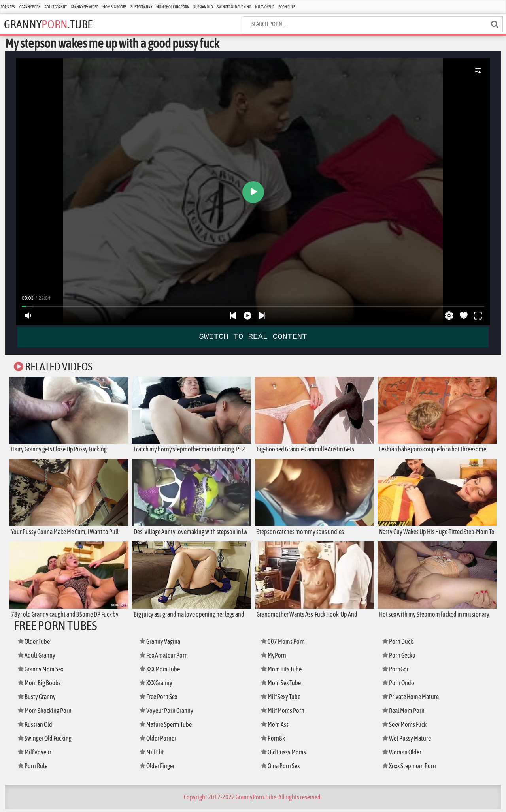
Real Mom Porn (405, 713)
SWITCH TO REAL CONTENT (253, 336)
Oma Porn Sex (282, 768)
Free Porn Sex (160, 699)
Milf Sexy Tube (283, 699)
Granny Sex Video (85, 7)
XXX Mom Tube (162, 672)
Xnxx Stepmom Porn (412, 768)
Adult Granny (56, 7)
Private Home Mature (413, 699)
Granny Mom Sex (43, 672)
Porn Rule (287, 7)
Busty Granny (141, 7)
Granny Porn (30, 7)
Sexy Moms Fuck (407, 727)
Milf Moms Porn (284, 713)
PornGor (397, 672)
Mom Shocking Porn (173, 7)
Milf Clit (153, 755)
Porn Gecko (401, 658)
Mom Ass (276, 727)
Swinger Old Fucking (234, 7)
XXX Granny (158, 685)
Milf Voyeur (265, 7)
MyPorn (275, 658)
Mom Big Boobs (114, 7)
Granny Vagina (162, 644)
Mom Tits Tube (283, 672)
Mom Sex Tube (283, 685)
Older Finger (159, 768)
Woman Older (404, 755)
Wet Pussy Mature (408, 741)
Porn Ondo (400, 685)
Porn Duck (399, 644)
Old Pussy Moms (285, 755)
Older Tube (36, 644)
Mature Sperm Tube (168, 727)
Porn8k (274, 741)
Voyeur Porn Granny (169, 713)
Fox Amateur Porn (166, 658)
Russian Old (203, 7)
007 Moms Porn (284, 644)
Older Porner (160, 741)
